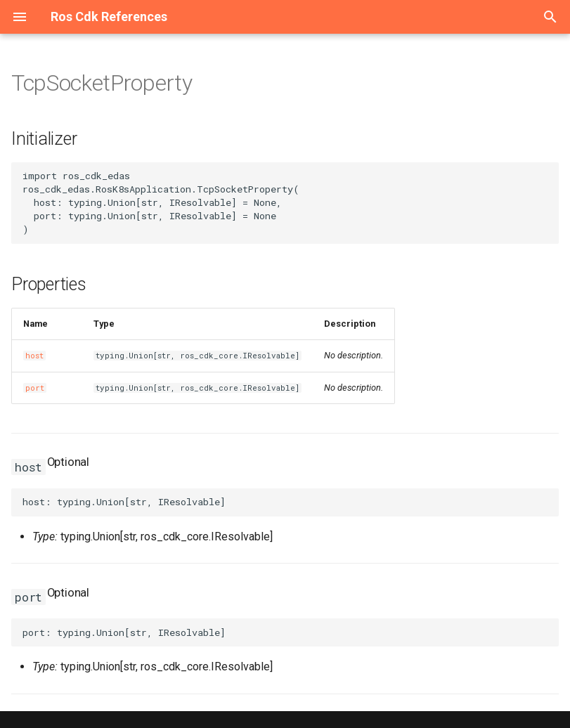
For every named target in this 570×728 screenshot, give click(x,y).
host (34, 356)
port (35, 388)
